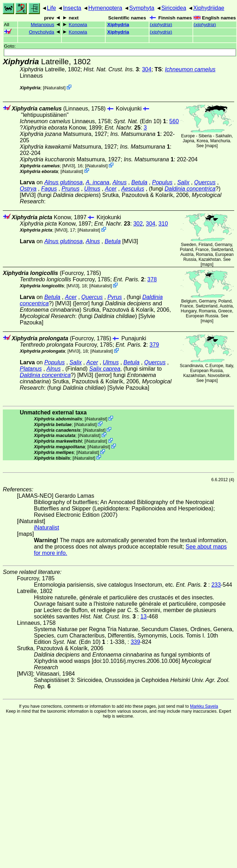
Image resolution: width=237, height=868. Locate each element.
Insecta (72, 8)
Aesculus (133, 189)
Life (52, 8)
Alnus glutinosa (63, 182)
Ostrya (28, 189)
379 (154, 345)
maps (211, 146)
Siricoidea (174, 8)
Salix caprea (105, 369)
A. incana (98, 182)
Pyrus (115, 297)
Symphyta (142, 8)
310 (163, 224)
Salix (183, 182)
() (161, 25)
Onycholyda (42, 32)
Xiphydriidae (209, 8)
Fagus (49, 189)
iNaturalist (54, 88)
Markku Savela (204, 706)
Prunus (70, 189)
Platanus (31, 369)
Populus (162, 182)
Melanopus (43, 25)
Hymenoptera (105, 8)
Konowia (78, 25)
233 (216, 585)
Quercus (205, 182)
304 (147, 69)
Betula (139, 182)
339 (135, 642)
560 (174, 121)
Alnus (119, 182)
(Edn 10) (140, 121)
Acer (111, 189)
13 (143, 616)
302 (138, 224)
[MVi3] (69, 166)
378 (152, 279)
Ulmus (92, 189)
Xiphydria (118, 25)
